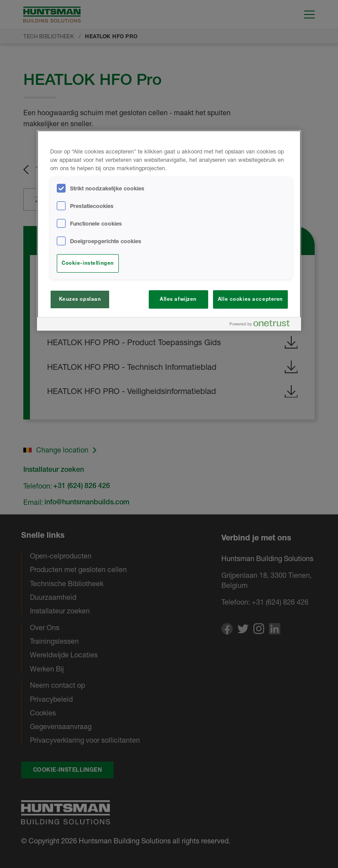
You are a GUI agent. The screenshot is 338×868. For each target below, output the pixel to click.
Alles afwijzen (178, 299)
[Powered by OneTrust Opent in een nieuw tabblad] (263, 325)
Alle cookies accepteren (250, 299)
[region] (169, 230)
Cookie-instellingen (88, 263)
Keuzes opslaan (80, 299)
